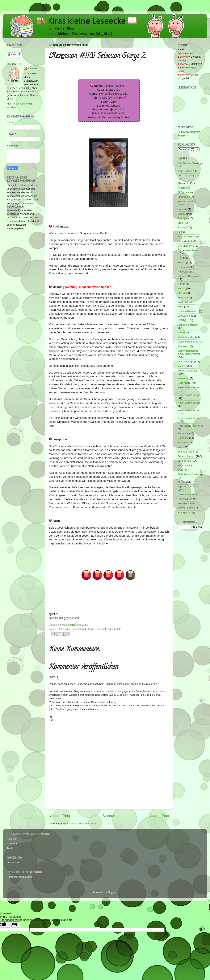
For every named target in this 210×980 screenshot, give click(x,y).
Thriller (181, 482)
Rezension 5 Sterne (189, 418)
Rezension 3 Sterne (189, 403)
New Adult (183, 378)
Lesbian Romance (188, 311)
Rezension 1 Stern (188, 387)
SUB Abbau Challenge (190, 474)
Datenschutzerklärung (19, 877)
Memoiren (183, 346)
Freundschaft (185, 241)
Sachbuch (183, 443)
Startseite (110, 816)
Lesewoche (184, 316)
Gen (180, 258)
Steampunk (184, 465)
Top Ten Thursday (188, 487)
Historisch (183, 267)
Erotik (181, 223)
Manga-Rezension (188, 325)
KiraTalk (182, 293)
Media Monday (186, 337)
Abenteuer (183, 183)
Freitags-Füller (186, 237)
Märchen (183, 332)
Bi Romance (185, 192)
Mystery (182, 366)
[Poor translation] (14, 925)
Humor (181, 288)
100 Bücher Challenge (190, 163)
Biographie (184, 197)
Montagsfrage (185, 361)
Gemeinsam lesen (188, 250)
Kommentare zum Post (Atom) (80, 824)
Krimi (181, 307)
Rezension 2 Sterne (189, 395)
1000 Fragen (185, 171)
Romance (183, 433)
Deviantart (13, 844)
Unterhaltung (185, 499)
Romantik (101, 629)
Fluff (180, 232)
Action (181, 188)
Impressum (13, 862)
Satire (181, 447)
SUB (180, 470)
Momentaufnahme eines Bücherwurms (189, 352)
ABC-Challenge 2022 (190, 176)
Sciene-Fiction (186, 452)
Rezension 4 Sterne (83, 629)
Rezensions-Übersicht (190, 426)
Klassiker (183, 298)
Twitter (10, 848)
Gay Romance (186, 246)
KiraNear (33, 68)
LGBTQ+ (183, 320)
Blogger (112, 892)
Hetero (181, 262)
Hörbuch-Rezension (189, 276)
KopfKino (183, 302)
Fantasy (182, 227)
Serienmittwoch (186, 456)
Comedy (182, 209)
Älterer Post (160, 816)
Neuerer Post (59, 816)
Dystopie (183, 218)
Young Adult (184, 513)
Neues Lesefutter (187, 371)
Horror (181, 284)
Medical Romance (188, 342)
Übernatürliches (187, 494)
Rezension (64, 629)
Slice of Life (115, 629)
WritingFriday (185, 508)
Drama (181, 214)
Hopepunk (183, 272)
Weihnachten (185, 503)
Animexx (12, 839)
